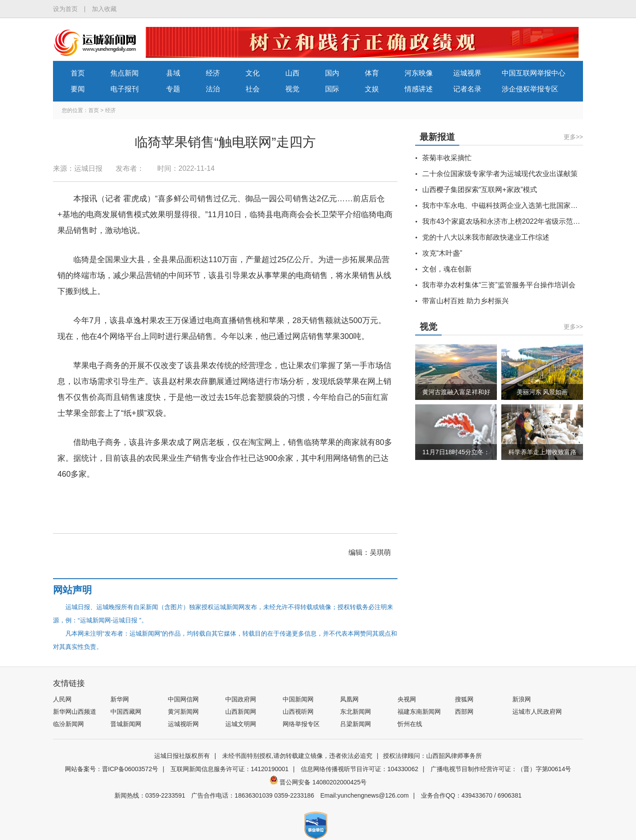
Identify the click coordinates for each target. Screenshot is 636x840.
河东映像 (419, 73)
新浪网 (522, 699)
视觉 (292, 89)
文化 (253, 73)
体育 (372, 73)
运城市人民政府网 (537, 712)
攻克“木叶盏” (442, 253)
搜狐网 (464, 699)
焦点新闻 (125, 73)
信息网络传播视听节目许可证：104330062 (360, 769)
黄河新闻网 (183, 712)
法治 (213, 89)
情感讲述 (419, 89)
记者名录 (467, 89)
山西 (292, 73)
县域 (173, 73)
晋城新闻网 (126, 724)
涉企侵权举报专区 (530, 89)
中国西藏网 (126, 712)
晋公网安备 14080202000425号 (318, 782)
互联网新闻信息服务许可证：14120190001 (230, 769)
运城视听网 (183, 724)
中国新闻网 (298, 699)
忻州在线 (410, 724)
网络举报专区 (301, 724)
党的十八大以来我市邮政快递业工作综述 (486, 237)
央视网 (407, 699)
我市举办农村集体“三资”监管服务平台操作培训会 (499, 285)
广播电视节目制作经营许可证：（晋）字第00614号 (501, 769)
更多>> (573, 137)
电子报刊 (125, 89)
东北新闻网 (356, 712)
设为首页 (65, 9)
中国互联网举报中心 (534, 73)
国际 (332, 89)
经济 (213, 73)
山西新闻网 (241, 712)
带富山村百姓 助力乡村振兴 (466, 301)
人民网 (62, 699)
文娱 (372, 89)
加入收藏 (104, 9)
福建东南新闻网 (419, 712)
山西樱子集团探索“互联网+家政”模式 (480, 190)
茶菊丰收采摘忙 (447, 158)
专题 (173, 89)
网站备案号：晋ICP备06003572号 (112, 769)
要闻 (78, 89)
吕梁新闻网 (356, 724)
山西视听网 (298, 712)
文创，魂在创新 (447, 269)
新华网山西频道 (75, 712)
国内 (332, 73)
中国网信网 (183, 699)
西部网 (464, 712)
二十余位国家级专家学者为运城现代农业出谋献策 (500, 174)
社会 (253, 89)
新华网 (120, 699)
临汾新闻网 (68, 724)
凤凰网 (349, 699)
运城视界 (467, 73)
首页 (78, 73)
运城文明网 (241, 724)
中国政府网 (241, 699)
